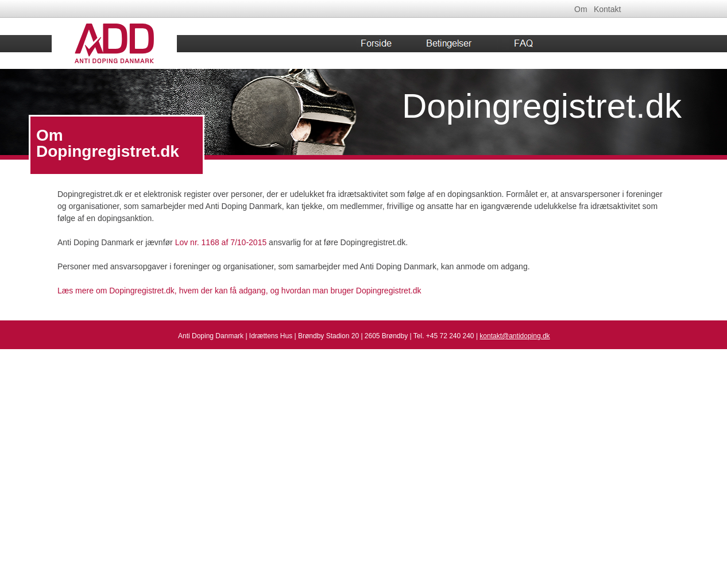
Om (581, 9)
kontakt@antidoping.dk (515, 336)
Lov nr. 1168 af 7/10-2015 (221, 242)
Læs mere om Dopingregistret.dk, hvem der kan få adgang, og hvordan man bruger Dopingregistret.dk (239, 291)
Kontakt (607, 9)
